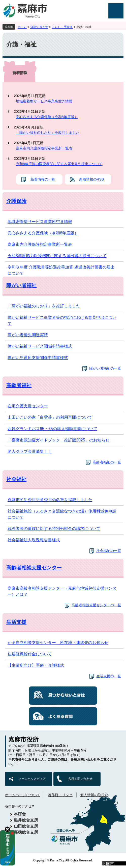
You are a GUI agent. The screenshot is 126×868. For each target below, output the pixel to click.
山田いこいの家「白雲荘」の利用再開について (50, 417)
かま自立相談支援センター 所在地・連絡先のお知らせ (58, 643)
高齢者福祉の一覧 (107, 462)
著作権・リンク (60, 795)
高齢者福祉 (19, 385)
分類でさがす (39, 27)
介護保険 (16, 201)
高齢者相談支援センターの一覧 (96, 605)
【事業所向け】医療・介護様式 (36, 665)
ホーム (22, 27)
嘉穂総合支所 (26, 832)
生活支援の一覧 (109, 676)
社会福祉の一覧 (109, 551)
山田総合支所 (26, 826)
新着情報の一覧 (43, 179)
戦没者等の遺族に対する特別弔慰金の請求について (54, 529)
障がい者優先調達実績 (28, 335)
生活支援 (16, 622)
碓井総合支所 (26, 820)
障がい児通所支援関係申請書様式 (38, 358)
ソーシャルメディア (32, 779)
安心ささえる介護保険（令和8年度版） (47, 117)
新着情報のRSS (92, 179)
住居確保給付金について (30, 654)
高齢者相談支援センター (34, 568)
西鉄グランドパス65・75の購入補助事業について (52, 429)
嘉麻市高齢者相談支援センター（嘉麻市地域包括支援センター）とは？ (62, 591)
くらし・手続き (62, 27)
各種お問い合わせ (80, 779)
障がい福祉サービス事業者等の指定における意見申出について (62, 320)
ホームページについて (23, 795)
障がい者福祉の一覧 (105, 368)
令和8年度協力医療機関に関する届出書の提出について (59, 164)
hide (7, 829)
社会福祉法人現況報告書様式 (34, 540)
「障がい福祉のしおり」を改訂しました (48, 132)
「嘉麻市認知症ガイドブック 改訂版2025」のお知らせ (58, 440)
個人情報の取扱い (94, 795)
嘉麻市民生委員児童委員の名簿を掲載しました (50, 500)
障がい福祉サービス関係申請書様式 (40, 346)
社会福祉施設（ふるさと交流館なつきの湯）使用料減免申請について (62, 514)
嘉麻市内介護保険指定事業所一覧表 (44, 148)
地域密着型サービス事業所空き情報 (44, 101)
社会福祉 (16, 479)
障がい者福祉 (21, 285)
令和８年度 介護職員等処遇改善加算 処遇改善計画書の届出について (61, 270)
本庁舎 (20, 814)
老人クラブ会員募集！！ (30, 451)
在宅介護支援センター (28, 406)
